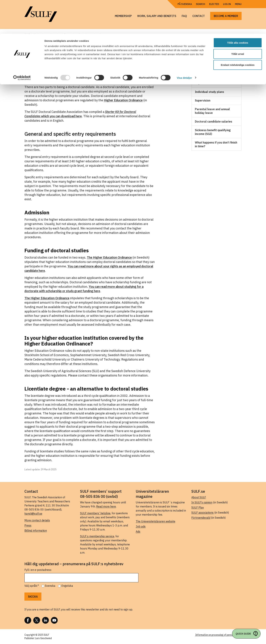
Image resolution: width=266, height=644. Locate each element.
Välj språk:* (32, 586)
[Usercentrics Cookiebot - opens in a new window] (22, 44)
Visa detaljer (184, 44)
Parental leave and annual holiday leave (212, 111)
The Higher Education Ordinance (109, 257)
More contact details (37, 520)
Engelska (67, 586)
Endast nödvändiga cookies (238, 31)
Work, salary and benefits (215, 57)
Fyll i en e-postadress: (38, 570)
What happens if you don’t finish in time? (216, 144)
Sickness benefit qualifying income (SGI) (213, 132)
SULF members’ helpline (95, 513)
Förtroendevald (201, 518)
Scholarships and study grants (215, 75)
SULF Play (198, 507)
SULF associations (202, 513)
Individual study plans (210, 92)
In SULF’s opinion (202, 502)
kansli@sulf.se (33, 514)
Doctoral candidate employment (216, 66)
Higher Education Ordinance (123, 100)
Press (28, 525)
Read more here (106, 506)
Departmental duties (209, 83)
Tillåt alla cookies (238, 9)
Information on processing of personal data (218, 635)
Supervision (203, 100)
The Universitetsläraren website (155, 521)
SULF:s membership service (97, 536)
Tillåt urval (238, 20)
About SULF (199, 497)
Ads (138, 531)
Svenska (50, 586)
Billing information (36, 530)
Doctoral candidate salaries (214, 121)
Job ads (141, 526)
